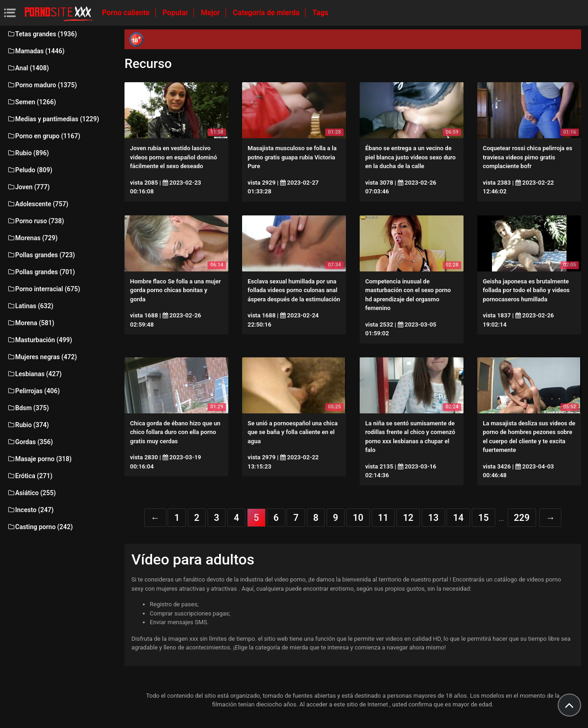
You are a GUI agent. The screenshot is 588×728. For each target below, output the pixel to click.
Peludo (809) (30, 170)
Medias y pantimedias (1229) (53, 119)
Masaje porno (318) (39, 459)
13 (433, 518)
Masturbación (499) (40, 340)
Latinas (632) (30, 306)
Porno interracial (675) (43, 289)
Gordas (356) (30, 442)
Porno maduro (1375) (42, 85)
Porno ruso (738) (35, 221)
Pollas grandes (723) (41, 255)
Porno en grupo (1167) (44, 136)
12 (408, 518)
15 (483, 518)
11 (383, 518)
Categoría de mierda (267, 13)
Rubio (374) (28, 425)
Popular (176, 13)
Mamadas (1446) (36, 51)
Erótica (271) (30, 476)
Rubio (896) (28, 153)
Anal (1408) (28, 68)
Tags (320, 13)
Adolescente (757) (38, 204)
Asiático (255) (31, 493)
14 (458, 518)
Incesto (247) (30, 510)
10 (358, 518)
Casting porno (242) (40, 527)
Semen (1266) (31, 102)
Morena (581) (31, 323)
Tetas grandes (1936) (42, 34)
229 (522, 518)
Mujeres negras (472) (42, 357)
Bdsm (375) (28, 408)
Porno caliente (127, 13)
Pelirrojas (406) (33, 391)
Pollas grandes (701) (41, 272)
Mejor (211, 13)
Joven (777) (28, 187)
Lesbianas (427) (34, 374)
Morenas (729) (32, 238)
